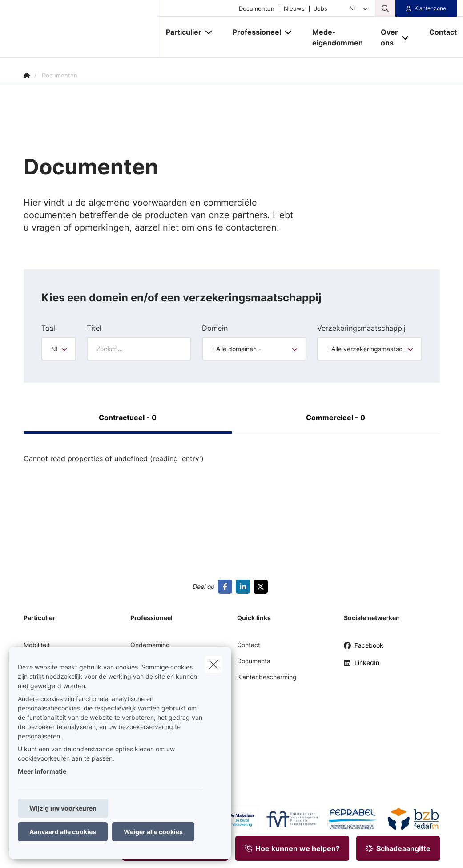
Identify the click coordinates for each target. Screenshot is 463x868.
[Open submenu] (209, 32)
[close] (213, 665)
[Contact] (439, 32)
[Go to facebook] (227, 587)
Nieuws (294, 9)
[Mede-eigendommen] (338, 37)
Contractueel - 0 (128, 418)
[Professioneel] (254, 32)
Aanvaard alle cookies (63, 832)
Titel (94, 328)
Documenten (257, 9)
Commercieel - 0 (336, 418)
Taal (48, 328)
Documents (254, 661)
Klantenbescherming (267, 677)
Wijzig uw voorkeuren (63, 808)
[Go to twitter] (262, 587)
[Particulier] (180, 32)
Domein (215, 328)
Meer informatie (42, 771)
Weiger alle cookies (153, 832)
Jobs (321, 9)
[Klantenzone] (426, 8)
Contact (249, 645)
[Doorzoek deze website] (385, 8)
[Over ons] (386, 37)
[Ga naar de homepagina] (90, 29)
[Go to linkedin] (245, 587)
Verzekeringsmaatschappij (361, 328)
